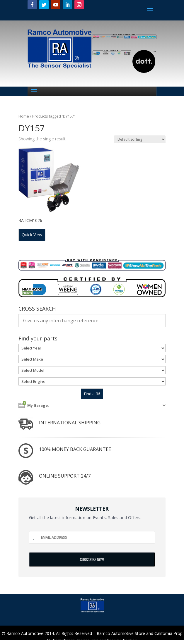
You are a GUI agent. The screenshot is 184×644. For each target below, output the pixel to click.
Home (24, 116)
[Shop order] (140, 139)
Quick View (32, 235)
